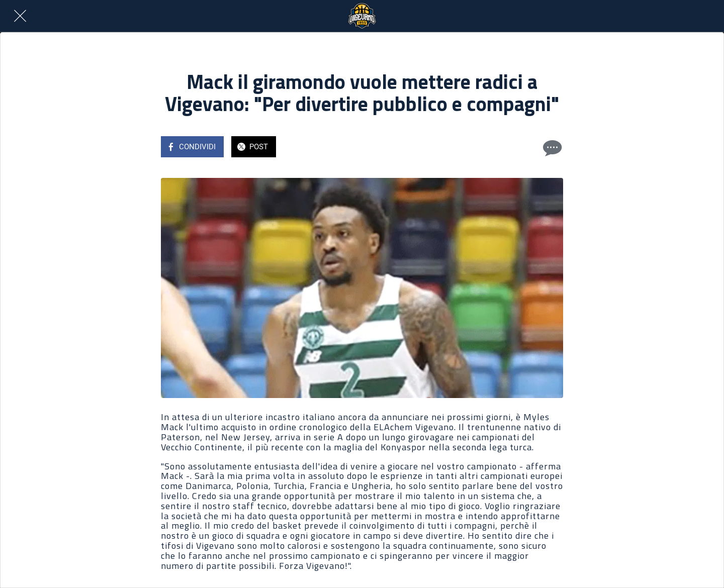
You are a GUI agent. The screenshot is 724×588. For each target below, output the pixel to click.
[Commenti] (551, 148)
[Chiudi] (20, 16)
